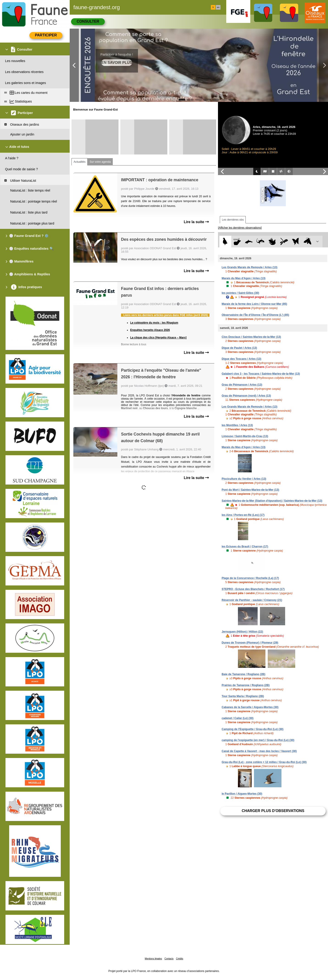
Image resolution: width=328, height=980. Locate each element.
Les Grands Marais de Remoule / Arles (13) (249, 267)
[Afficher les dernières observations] (240, 228)
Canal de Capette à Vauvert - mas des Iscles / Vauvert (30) (259, 751)
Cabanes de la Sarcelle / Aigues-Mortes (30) (250, 707)
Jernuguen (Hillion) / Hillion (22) (242, 632)
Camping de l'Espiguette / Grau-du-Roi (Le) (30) (253, 729)
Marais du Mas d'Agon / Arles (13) (244, 278)
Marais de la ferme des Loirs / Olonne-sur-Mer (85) (254, 304)
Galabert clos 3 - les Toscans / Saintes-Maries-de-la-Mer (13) (261, 374)
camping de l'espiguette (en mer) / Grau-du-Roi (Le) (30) (258, 740)
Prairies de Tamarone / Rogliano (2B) (246, 685)
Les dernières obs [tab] (233, 220)
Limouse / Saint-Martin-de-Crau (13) (245, 436)
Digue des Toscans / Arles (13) (241, 359)
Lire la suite (196, 222)
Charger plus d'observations (273, 811)
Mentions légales (153, 959)
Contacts (169, 959)
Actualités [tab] (80, 162)
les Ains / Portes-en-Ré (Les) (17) (243, 515)
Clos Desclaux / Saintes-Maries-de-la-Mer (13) (251, 337)
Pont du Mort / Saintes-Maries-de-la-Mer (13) (250, 490)
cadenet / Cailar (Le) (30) (238, 718)
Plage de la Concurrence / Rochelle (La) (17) (250, 578)
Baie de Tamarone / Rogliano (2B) (243, 674)
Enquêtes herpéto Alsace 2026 (150, 330)
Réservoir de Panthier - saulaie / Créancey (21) (252, 600)
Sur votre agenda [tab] (100, 162)
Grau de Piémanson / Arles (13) (242, 385)
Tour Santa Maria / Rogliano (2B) (243, 696)
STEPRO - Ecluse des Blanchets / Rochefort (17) (253, 589)
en (218, 7)
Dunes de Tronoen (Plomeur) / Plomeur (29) (250, 643)
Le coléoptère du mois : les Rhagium (154, 323)
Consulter (88, 21)
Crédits (180, 959)
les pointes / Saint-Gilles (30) (240, 293)
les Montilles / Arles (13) (237, 425)
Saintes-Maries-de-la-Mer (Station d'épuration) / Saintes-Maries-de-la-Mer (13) (272, 501)
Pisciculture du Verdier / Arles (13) (244, 479)
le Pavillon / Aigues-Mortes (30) (242, 794)
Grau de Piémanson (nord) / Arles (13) (246, 396)
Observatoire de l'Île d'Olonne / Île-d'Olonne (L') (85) (255, 315)
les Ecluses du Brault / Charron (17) (245, 547)
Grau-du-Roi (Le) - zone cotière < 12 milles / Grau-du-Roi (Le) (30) (264, 762)
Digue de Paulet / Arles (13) (239, 348)
